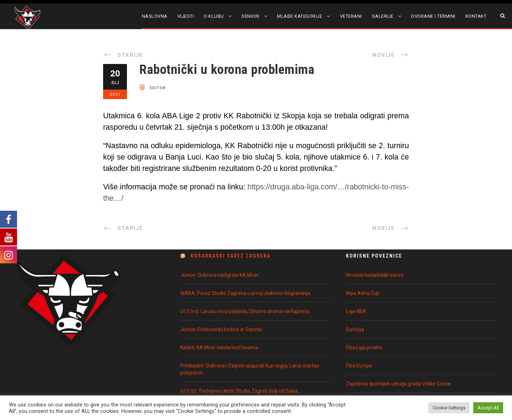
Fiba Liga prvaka (364, 348)
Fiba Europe (359, 366)
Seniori (250, 16)
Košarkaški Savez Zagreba (231, 256)
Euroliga (355, 329)
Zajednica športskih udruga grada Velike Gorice (398, 384)
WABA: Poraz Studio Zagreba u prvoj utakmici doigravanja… (247, 293)
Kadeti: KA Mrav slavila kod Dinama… (221, 348)
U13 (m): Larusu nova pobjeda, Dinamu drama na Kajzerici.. (246, 311)
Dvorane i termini (433, 16)
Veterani (351, 16)
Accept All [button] (488, 408)
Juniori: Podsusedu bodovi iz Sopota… (222, 329)
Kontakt (476, 16)
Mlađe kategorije (300, 16)
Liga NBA (356, 311)
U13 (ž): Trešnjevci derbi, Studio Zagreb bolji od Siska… (241, 391)
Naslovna (155, 16)
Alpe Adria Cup (363, 293)
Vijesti (186, 16)
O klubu (214, 16)
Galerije (383, 16)
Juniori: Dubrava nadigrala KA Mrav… (221, 275)
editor (158, 88)
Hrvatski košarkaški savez (375, 275)
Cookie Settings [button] (449, 408)
